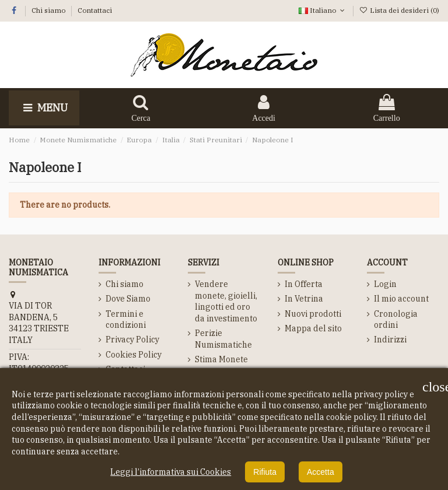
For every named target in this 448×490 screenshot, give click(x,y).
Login (385, 284)
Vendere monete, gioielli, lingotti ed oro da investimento (226, 301)
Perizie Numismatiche (223, 339)
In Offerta (304, 284)
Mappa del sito (313, 328)
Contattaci (95, 10)
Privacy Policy (132, 339)
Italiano (323, 10)
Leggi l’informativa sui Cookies (171, 472)
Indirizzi (390, 339)
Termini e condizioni (126, 320)
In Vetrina (304, 299)
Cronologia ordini (396, 320)
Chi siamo (49, 10)
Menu (44, 108)
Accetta (321, 472)
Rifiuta (265, 472)
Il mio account (401, 299)
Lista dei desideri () (399, 10)
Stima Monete (221, 359)
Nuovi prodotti (313, 314)
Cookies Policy (134, 355)
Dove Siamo (128, 299)
